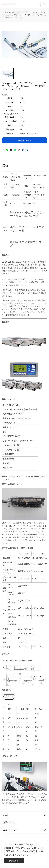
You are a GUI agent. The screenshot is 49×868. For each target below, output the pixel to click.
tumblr (23, 150)
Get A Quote (25, 141)
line (7, 150)
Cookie (8, 848)
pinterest (19, 150)
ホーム (4, 13)
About (6, 815)
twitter (11, 150)
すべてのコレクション (16, 13)
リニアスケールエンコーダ (36, 13)
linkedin (27, 150)
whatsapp (15, 150)
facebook (3, 150)
